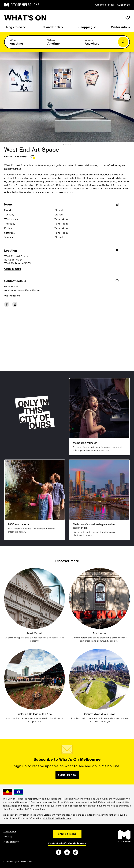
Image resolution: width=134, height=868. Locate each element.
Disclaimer (10, 832)
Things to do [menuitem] (15, 27)
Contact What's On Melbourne (67, 844)
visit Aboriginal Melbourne (57, 818)
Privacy (8, 837)
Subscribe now (67, 775)
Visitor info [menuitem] (120, 27)
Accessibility (11, 842)
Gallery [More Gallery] (8, 157)
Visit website (12, 296)
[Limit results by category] (23, 42)
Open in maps (13, 269)
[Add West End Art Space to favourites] (33, 157)
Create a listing (105, 5)
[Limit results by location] (98, 42)
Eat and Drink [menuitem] (52, 27)
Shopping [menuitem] (87, 27)
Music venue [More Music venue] (21, 157)
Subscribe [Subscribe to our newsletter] (124, 5)
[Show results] (123, 42)
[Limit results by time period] (61, 42)
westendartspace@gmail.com (22, 290)
